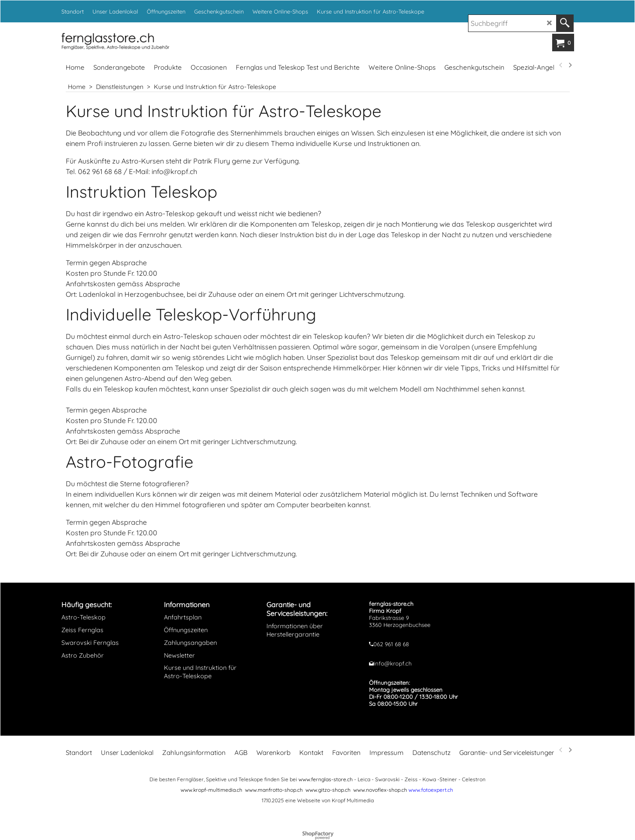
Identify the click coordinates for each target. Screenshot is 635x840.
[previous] (561, 65)
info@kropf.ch (393, 663)
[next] (570, 65)
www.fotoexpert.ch (431, 790)
